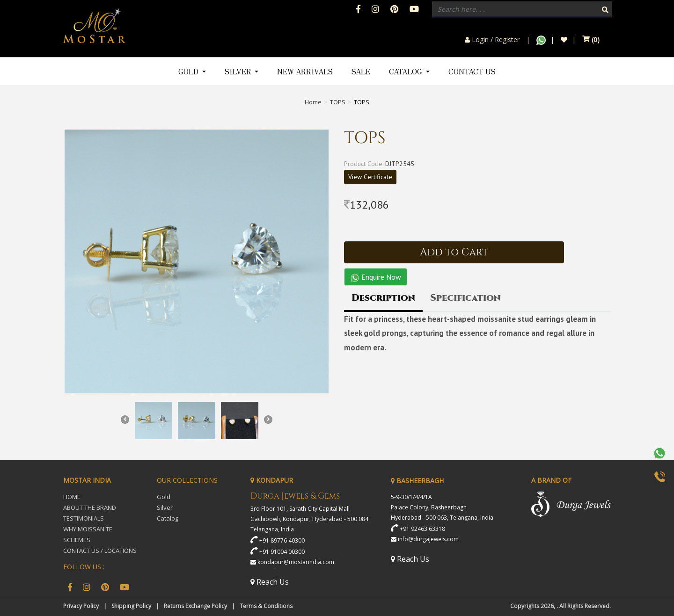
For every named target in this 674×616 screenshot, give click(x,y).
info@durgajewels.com (428, 539)
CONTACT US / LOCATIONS (100, 551)
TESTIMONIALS (84, 518)
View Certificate (370, 177)
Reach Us (270, 582)
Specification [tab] (465, 298)
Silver (165, 507)
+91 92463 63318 (422, 529)
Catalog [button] (407, 71)
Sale (361, 71)
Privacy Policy (81, 606)
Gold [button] (189, 71)
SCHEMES (77, 540)
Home (313, 102)
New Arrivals (305, 71)
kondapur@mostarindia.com (296, 562)
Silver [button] (239, 71)
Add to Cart (454, 252)
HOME (72, 497)
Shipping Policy (131, 606)
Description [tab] (383, 298)
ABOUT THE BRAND (90, 507)
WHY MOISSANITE (88, 529)
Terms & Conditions (266, 606)
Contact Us (472, 71)
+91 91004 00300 (282, 552)
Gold (164, 497)
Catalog (168, 518)
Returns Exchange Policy (195, 606)
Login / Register (492, 40)
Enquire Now (376, 277)
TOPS (338, 102)
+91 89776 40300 (282, 540)
